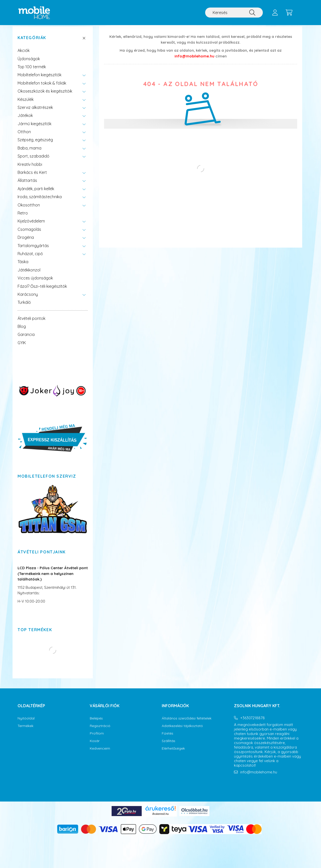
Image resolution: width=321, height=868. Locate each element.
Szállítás (169, 746)
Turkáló (24, 307)
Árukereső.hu (160, 819)
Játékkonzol (29, 275)
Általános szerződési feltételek (187, 723)
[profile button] (275, 13)
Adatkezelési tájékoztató (182, 731)
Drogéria (26, 242)
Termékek (25, 731)
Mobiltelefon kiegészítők (39, 80)
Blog (22, 331)
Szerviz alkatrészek (35, 112)
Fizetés (168, 738)
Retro (23, 218)
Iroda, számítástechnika (40, 202)
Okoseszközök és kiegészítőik (45, 96)
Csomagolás (29, 234)
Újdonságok (29, 64)
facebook (235, 791)
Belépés (96, 723)
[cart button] (289, 13)
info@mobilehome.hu (194, 61)
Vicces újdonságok (35, 283)
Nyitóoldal (26, 723)
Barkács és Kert (32, 177)
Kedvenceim (100, 753)
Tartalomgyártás (33, 251)
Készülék (26, 104)
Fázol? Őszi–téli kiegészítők (42, 291)
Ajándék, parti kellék (36, 194)
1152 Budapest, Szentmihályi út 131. (47, 592)
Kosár (95, 746)
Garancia (26, 339)
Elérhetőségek (173, 753)
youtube (255, 791)
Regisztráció (100, 731)
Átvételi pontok (31, 323)
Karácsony (28, 299)
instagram (245, 791)
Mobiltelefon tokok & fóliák (42, 88)
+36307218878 (253, 723)
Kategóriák (32, 43)
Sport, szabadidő (33, 161)
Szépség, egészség (35, 145)
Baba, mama (29, 153)
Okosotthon (29, 210)
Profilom (97, 738)
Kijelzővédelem (31, 226)
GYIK (22, 348)
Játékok (25, 120)
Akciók (24, 55)
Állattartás (27, 185)
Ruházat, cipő (30, 259)
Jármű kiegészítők (34, 129)
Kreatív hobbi (30, 169)
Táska (23, 267)
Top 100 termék (32, 72)
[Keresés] (234, 13)
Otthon (24, 137)
